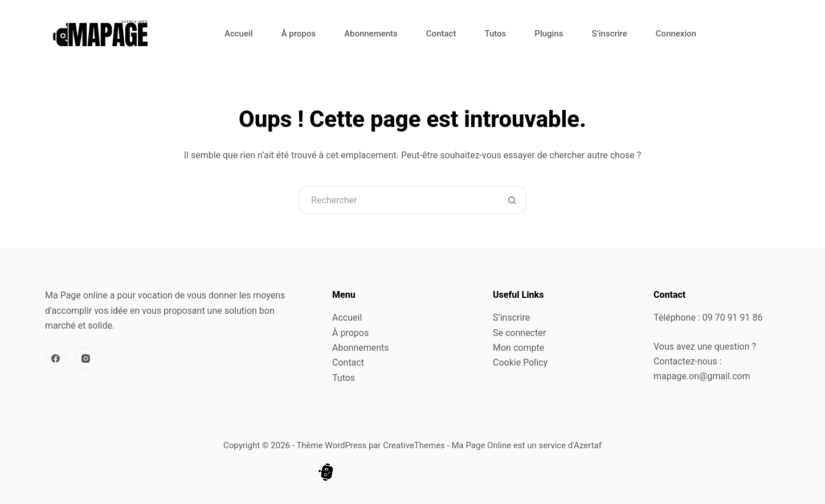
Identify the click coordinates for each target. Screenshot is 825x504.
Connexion (676, 34)
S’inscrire (609, 34)
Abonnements (371, 34)
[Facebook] (56, 359)
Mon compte (518, 348)
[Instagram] (86, 359)
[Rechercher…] (398, 200)
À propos (299, 34)
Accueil (239, 34)
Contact (441, 34)
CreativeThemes (414, 445)
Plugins (549, 34)
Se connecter (519, 333)
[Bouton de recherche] (512, 200)
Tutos (495, 34)
